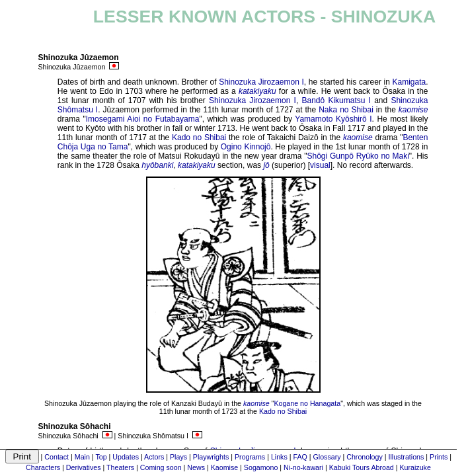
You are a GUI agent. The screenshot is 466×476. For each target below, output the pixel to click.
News (196, 467)
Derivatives (84, 467)
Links (279, 457)
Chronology (365, 457)
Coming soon (161, 467)
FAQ (300, 457)
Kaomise (224, 467)
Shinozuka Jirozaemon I (261, 82)
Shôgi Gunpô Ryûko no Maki (358, 156)
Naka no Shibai (346, 110)
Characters (43, 467)
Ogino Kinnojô (246, 147)
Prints (439, 457)
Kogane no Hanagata (307, 403)
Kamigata (409, 82)
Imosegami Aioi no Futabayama (143, 119)
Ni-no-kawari (303, 467)
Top (101, 457)
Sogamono (261, 467)
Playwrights (211, 457)
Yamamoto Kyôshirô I (333, 119)
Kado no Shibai (199, 138)
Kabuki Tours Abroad (362, 467)
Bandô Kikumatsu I (336, 100)
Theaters (120, 467)
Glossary (327, 457)
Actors (154, 457)
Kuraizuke (415, 467)
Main (82, 457)
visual (320, 165)
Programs (250, 457)
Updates (126, 457)
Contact (57, 457)
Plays (178, 457)
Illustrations (406, 457)
